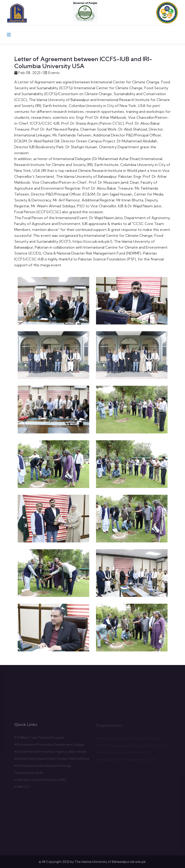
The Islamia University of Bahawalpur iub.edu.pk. (111, 862)
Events (53, 73)
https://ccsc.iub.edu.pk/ (92, 241)
